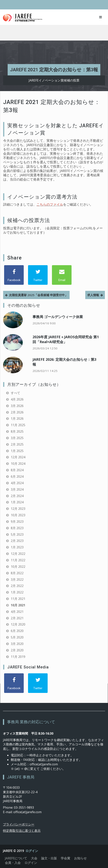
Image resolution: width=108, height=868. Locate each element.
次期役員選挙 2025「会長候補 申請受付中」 (38, 295)
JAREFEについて (16, 858)
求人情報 (93, 295)
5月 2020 (17, 637)
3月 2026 (17, 406)
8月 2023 (17, 528)
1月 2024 (17, 502)
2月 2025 (17, 444)
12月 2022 (18, 554)
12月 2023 (18, 509)
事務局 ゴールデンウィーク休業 (58, 317)
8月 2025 (17, 431)
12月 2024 (18, 457)
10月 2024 (18, 464)
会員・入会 (13, 863)
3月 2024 (17, 489)
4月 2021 (17, 612)
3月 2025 (17, 438)
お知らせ (80, 858)
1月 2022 (17, 592)
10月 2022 (18, 567)
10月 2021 (18, 605)
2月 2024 (17, 496)
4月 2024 (17, 483)
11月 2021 (18, 599)
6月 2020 (17, 631)
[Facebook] (14, 275)
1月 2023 (17, 547)
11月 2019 (18, 657)
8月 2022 (17, 573)
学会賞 (65, 858)
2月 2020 (17, 650)
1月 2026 (17, 419)
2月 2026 (17, 412)
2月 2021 (17, 618)
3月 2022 (17, 580)
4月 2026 (17, 399)
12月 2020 (18, 624)
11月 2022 (18, 560)
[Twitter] (38, 275)
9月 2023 (17, 522)
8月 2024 (17, 470)
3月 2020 (17, 644)
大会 (34, 858)
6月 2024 (17, 476)
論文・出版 (49, 858)
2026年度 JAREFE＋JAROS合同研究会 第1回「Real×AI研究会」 (66, 339)
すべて (15, 393)
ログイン (32, 851)
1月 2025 (17, 451)
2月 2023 (17, 541)
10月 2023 (18, 515)
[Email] (62, 275)
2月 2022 (17, 586)
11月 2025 (18, 425)
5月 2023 (17, 534)
